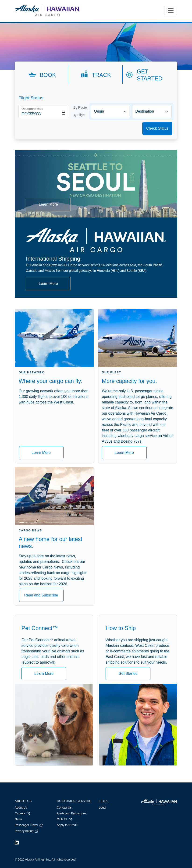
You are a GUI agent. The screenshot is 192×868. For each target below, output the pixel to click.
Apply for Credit (67, 825)
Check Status (157, 128)
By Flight (79, 115)
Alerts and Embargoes (72, 813)
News (18, 819)
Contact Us (64, 808)
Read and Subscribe (41, 595)
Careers (23, 813)
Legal (102, 808)
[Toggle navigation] (171, 10)
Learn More (48, 204)
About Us (21, 808)
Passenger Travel (29, 825)
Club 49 (65, 819)
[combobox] (111, 111)
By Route (80, 107)
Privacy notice (27, 831)
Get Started (128, 673)
